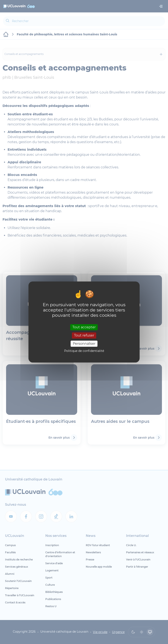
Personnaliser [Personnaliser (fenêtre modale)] (84, 344)
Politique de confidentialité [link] (84, 351)
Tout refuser (84, 335)
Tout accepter (84, 327)
